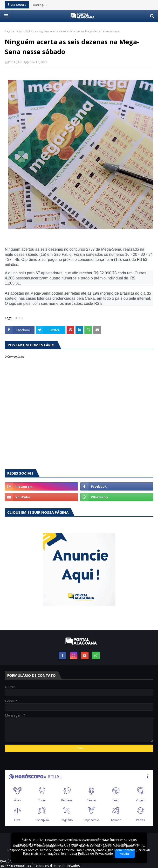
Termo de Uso (104, 840)
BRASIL (29, 31)
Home (49, 840)
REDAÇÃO (15, 62)
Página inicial (14, 31)
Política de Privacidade (74, 840)
